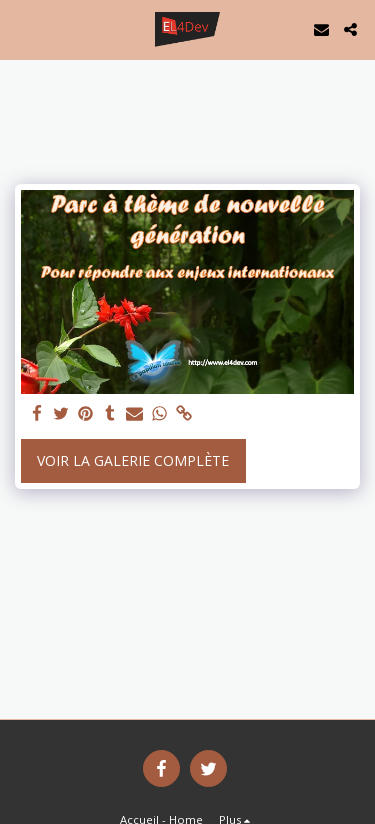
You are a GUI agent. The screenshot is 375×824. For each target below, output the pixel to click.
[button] (22, 28)
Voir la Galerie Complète (133, 460)
